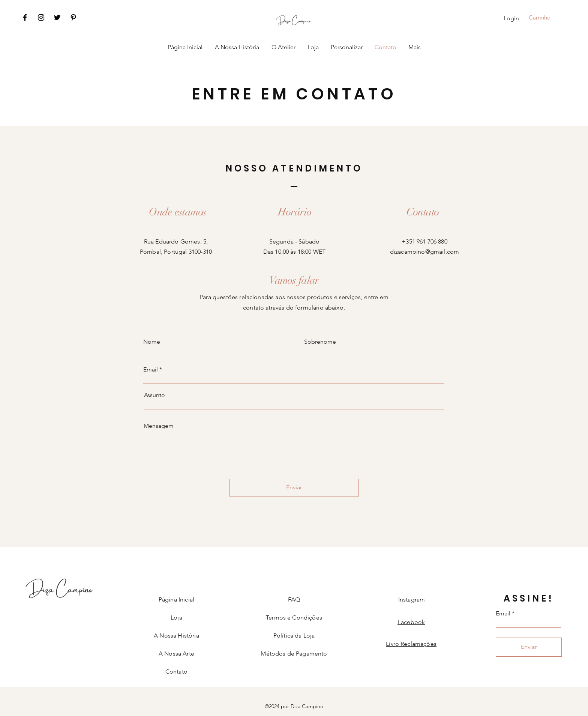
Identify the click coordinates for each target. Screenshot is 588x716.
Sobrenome (320, 342)
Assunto (154, 395)
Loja (176, 617)
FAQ (294, 599)
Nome (152, 342)
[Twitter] (57, 17)
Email (151, 370)
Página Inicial (176, 599)
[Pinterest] (73, 17)
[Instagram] (41, 17)
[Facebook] (25, 17)
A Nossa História (176, 636)
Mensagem (159, 426)
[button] (545, 18)
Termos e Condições (294, 617)
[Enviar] (294, 488)
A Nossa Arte (176, 654)
